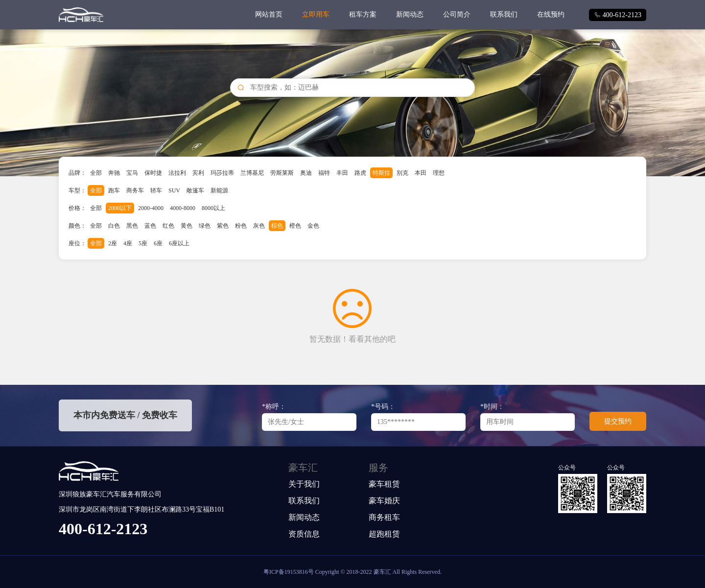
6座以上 (179, 243)
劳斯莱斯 (282, 173)
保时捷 (153, 173)
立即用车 (316, 14)
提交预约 (618, 421)
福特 (324, 173)
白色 (114, 226)
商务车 (135, 190)
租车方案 (363, 14)
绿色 (205, 226)
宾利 (198, 173)
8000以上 (213, 208)
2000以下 (120, 208)
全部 (96, 173)
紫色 (223, 226)
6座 (158, 243)
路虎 (360, 173)
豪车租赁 (384, 484)
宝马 (132, 173)
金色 (313, 226)
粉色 (241, 226)
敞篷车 (195, 190)
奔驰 (114, 173)
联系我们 (504, 14)
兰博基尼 (252, 173)
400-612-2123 (618, 15)
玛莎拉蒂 (222, 173)
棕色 (277, 226)
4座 (128, 243)
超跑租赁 (384, 534)
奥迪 (306, 173)
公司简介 (457, 14)
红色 (168, 226)
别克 (402, 173)
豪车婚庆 (384, 501)
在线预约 (551, 14)
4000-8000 (183, 208)
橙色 (295, 226)
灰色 (259, 226)
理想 (439, 173)
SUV (174, 190)
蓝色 (150, 226)
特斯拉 (381, 173)
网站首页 (269, 14)
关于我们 (304, 484)
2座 (113, 243)
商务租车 (384, 517)
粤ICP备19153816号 (289, 572)
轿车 (156, 190)
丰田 (342, 173)
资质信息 (304, 534)
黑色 (132, 226)
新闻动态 (410, 14)
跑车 (114, 190)
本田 (421, 173)
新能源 (219, 190)
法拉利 (177, 173)
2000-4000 (151, 208)
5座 (143, 243)
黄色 (187, 226)
